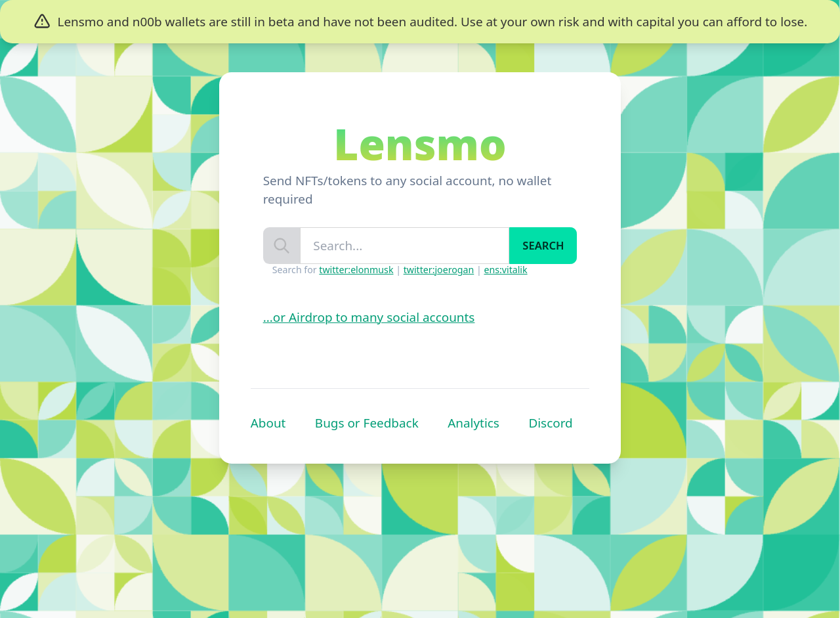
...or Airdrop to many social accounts (369, 317)
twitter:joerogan (439, 270)
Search (543, 245)
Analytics (473, 423)
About (268, 423)
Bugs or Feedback (367, 423)
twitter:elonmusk (356, 270)
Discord (550, 423)
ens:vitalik (505, 270)
